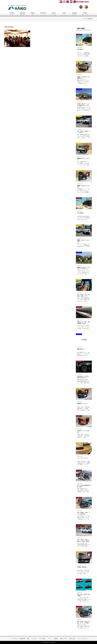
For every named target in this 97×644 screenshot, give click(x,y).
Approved (22, 14)
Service (54, 14)
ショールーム (34, 639)
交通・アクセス (64, 639)
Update (12, 14)
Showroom (43, 14)
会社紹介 (56, 639)
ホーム (85, 19)
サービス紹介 (42, 639)
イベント (50, 639)
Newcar (33, 14)
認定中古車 (22, 639)
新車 (28, 639)
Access (85, 14)
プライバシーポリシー (83, 639)
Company (75, 14)
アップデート (15, 639)
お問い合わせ (72, 639)
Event (64, 14)
